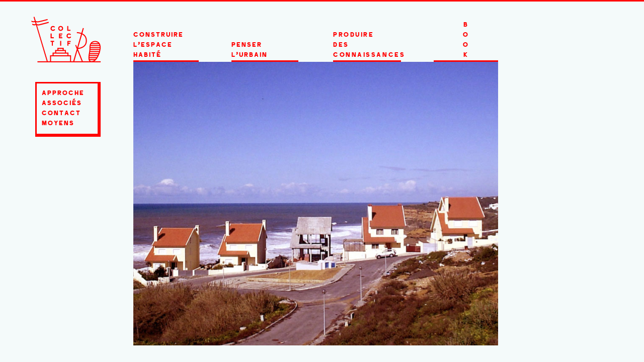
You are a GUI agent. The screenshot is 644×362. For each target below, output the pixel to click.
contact (61, 114)
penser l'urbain (250, 50)
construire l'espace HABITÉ (158, 45)
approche (63, 94)
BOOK (466, 40)
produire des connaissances (367, 45)
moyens (58, 124)
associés (62, 104)
